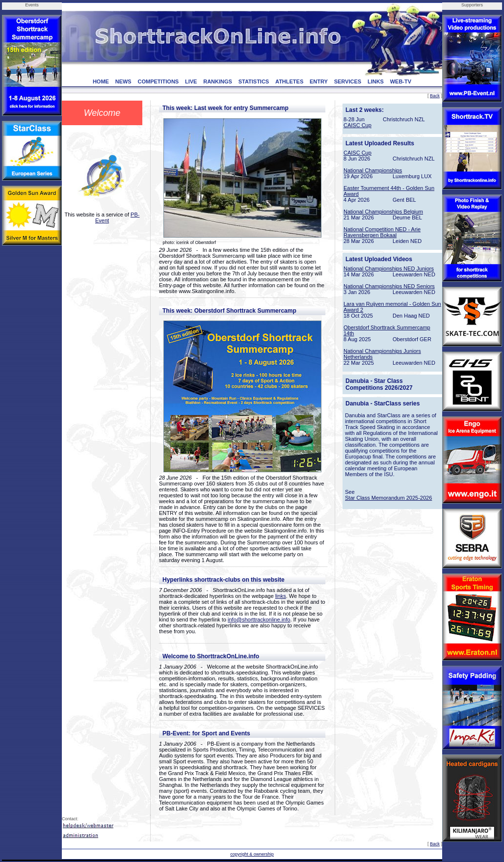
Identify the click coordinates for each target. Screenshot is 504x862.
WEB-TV (401, 81)
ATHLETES (289, 81)
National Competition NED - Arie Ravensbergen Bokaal (382, 232)
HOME (101, 81)
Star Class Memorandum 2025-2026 (388, 498)
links (281, 596)
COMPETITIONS (158, 81)
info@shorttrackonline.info (259, 620)
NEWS (123, 81)
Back (435, 96)
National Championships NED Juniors (389, 269)
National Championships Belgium (383, 212)
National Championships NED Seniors (389, 286)
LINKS (376, 81)
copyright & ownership (252, 854)
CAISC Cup (358, 125)
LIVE (191, 81)
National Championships (373, 170)
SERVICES (348, 81)
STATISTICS (254, 81)
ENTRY (319, 81)
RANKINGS (218, 81)
